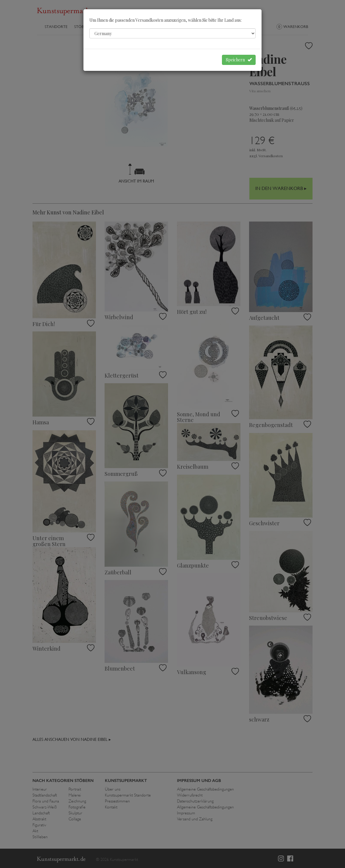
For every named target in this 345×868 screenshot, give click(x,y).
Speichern (239, 60)
